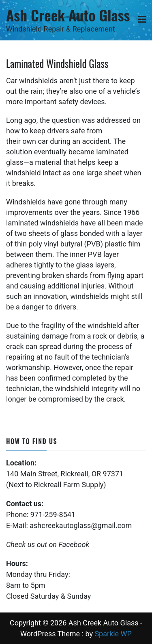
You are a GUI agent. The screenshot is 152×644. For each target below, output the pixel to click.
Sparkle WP (113, 634)
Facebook (74, 544)
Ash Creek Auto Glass (68, 15)
